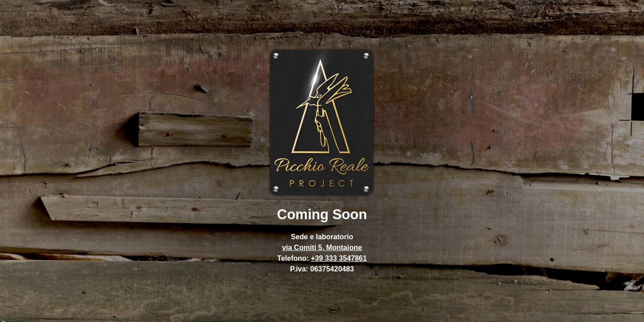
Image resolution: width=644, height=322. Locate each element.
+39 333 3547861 (339, 258)
